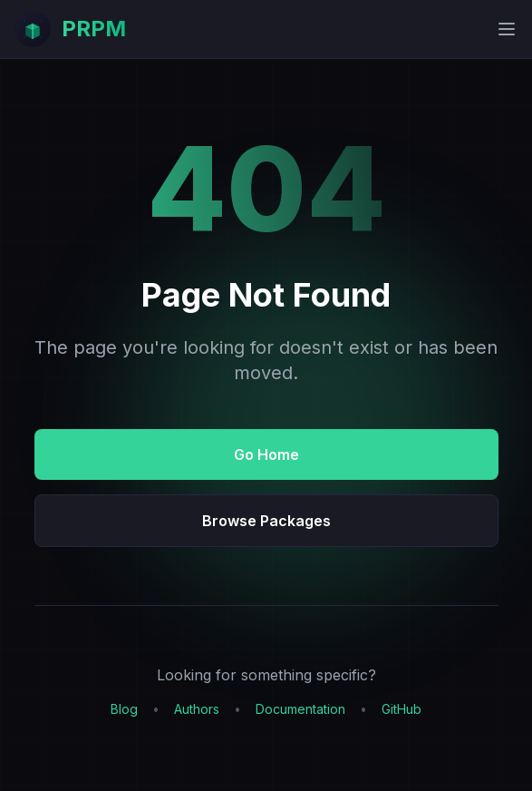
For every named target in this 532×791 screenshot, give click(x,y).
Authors (197, 709)
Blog (124, 709)
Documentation (300, 709)
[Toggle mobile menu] (507, 29)
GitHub (401, 709)
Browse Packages (266, 521)
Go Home (266, 454)
